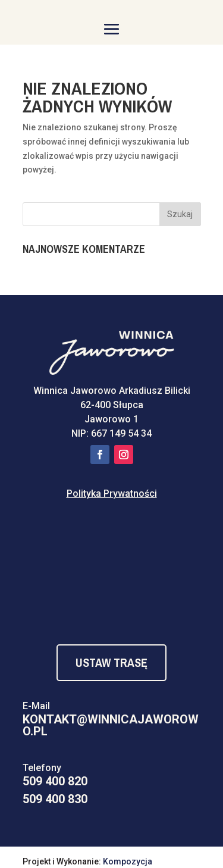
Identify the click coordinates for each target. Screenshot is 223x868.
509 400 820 (55, 781)
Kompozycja (128, 861)
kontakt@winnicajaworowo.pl (111, 725)
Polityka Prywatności (112, 493)
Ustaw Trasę (111, 662)
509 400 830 (55, 799)
